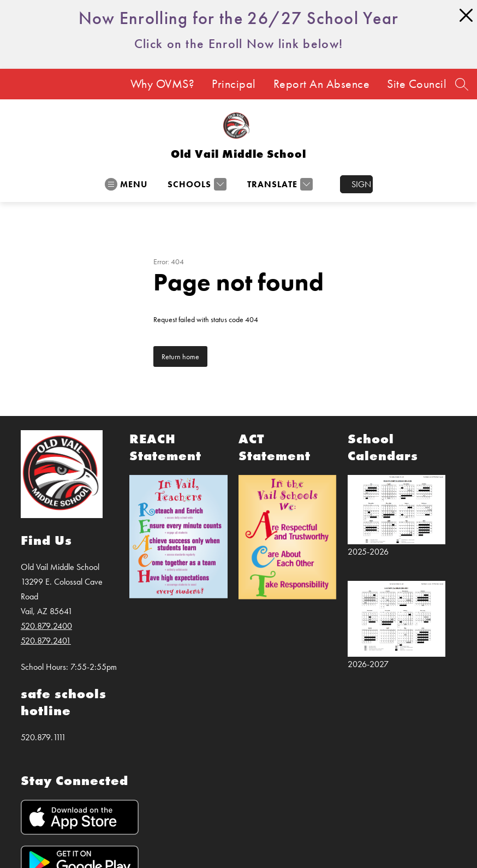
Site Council (417, 84)
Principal (234, 84)
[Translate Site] (279, 184)
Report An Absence (322, 84)
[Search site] (462, 84)
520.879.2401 (46, 641)
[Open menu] (126, 184)
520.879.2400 (46, 626)
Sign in (362, 184)
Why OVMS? (163, 84)
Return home (180, 356)
